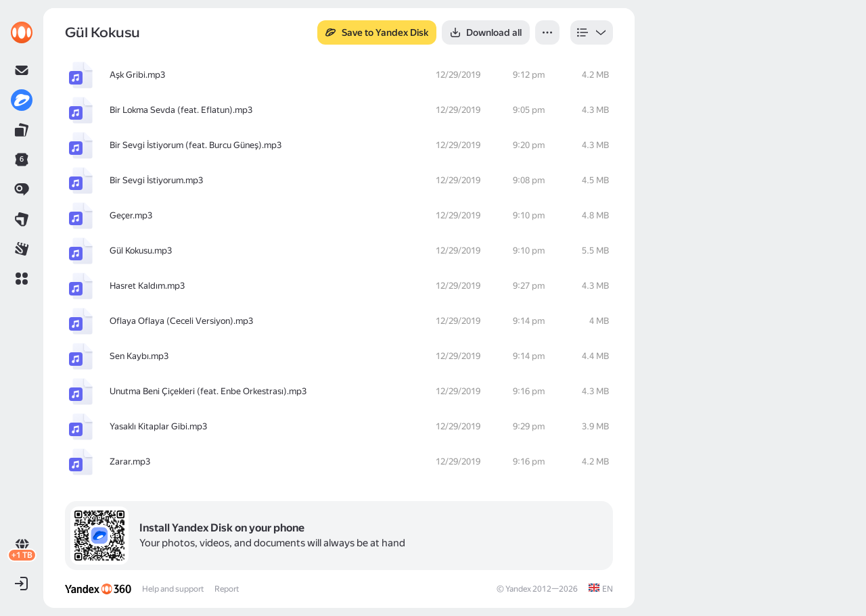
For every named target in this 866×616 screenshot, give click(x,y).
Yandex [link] (518, 589)
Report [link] (227, 589)
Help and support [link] (173, 589)
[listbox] (592, 32)
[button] (22, 279)
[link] (22, 32)
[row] (339, 75)
